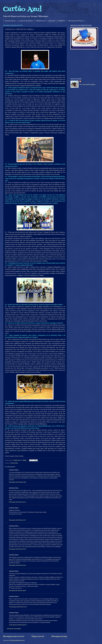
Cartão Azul (22, 9)
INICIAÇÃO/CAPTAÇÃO (76, 21)
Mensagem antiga (59, 636)
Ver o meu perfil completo (87, 84)
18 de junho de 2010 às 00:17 (18, 625)
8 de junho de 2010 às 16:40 (17, 549)
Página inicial (38, 636)
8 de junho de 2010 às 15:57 (17, 520)
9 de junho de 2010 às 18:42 (17, 590)
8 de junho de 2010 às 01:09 (17, 482)
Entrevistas (15, 463)
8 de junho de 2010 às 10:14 (17, 502)
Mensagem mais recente (14, 636)
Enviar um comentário (14, 629)
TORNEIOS (62, 21)
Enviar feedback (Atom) (18, 640)
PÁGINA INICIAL (10, 21)
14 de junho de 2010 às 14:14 (18, 607)
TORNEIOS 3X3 (41, 21)
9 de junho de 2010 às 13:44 (17, 565)
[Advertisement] (84, 64)
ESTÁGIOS (52, 21)
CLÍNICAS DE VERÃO (26, 21)
